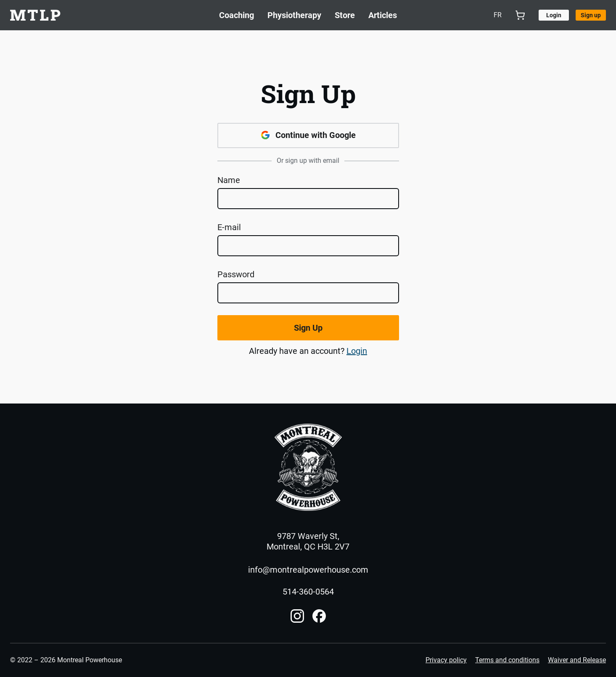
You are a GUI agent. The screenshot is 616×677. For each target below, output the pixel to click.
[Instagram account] (297, 616)
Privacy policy (446, 660)
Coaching (237, 15)
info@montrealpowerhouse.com (308, 570)
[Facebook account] (319, 616)
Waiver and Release (577, 660)
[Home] (308, 467)
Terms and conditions (507, 660)
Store (345, 15)
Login (357, 351)
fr (498, 15)
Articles (383, 15)
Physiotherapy (294, 15)
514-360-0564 (308, 592)
